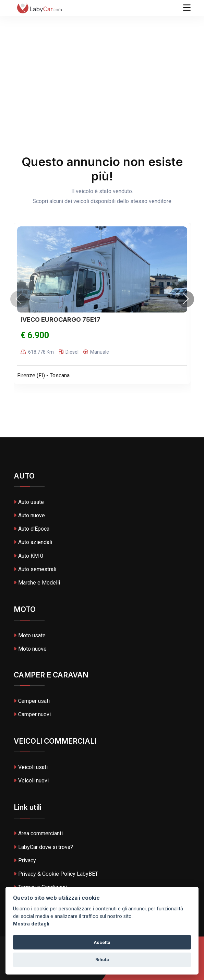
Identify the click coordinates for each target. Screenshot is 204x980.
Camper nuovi (32, 714)
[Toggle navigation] (187, 8)
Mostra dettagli (31, 924)
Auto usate (29, 502)
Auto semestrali (35, 569)
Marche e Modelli (37, 583)
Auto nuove (29, 515)
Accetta (102, 942)
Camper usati (32, 701)
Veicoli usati (31, 767)
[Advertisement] (102, 51)
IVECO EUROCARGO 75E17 (61, 320)
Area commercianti (38, 833)
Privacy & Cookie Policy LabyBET (56, 874)
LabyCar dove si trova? (43, 847)
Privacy (25, 860)
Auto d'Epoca (32, 529)
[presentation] (19, 299)
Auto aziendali (33, 542)
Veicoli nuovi (31, 781)
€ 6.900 (35, 335)
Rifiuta (102, 960)
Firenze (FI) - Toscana (43, 375)
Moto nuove (30, 649)
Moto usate (30, 635)
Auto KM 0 (28, 556)
